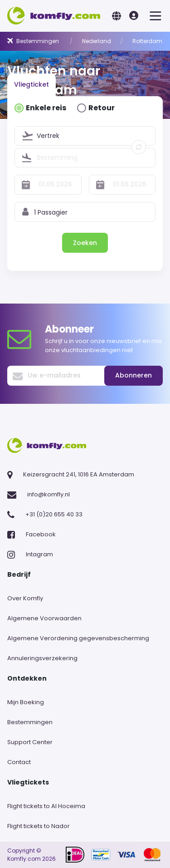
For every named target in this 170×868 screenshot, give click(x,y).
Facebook (41, 534)
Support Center (30, 742)
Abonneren (134, 375)
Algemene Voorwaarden (44, 618)
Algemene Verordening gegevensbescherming (78, 638)
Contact (19, 762)
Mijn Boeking (26, 702)
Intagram (39, 554)
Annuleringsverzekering (42, 658)
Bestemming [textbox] (57, 157)
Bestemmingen (38, 41)
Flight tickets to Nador (39, 826)
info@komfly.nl (49, 494)
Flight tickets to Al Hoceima (46, 806)
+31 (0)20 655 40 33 (54, 514)
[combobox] (96, 136)
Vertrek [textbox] (48, 136)
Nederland (97, 41)
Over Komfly (25, 598)
